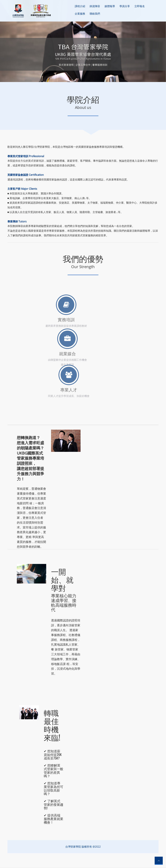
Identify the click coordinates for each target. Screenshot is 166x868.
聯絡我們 (95, 14)
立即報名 (140, 6)
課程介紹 (80, 6)
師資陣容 (95, 6)
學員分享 (125, 6)
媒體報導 (110, 6)
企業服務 (80, 14)
